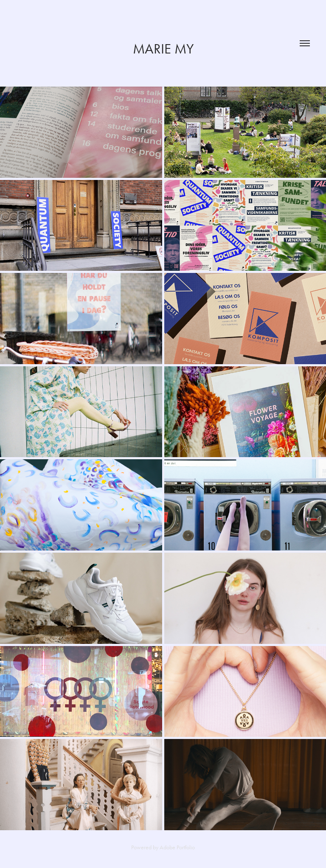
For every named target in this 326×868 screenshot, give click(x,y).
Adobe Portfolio (177, 847)
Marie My (163, 49)
